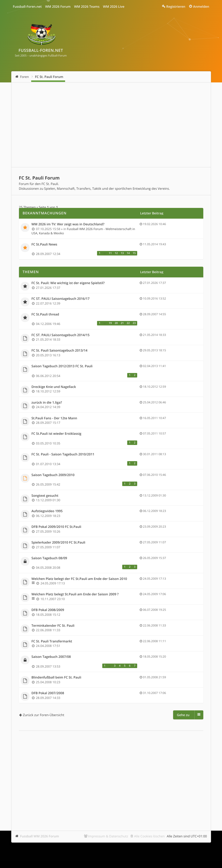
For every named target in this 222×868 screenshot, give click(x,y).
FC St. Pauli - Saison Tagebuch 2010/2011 (63, 454)
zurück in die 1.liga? (47, 403)
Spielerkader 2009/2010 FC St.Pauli (58, 543)
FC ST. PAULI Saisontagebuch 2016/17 (60, 299)
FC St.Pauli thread (45, 314)
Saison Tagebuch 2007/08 (51, 657)
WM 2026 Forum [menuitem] (58, 6)
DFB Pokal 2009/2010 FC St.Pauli (56, 527)
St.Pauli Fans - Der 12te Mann (54, 418)
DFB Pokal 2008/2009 (48, 610)
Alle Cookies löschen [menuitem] (150, 836)
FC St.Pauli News (44, 245)
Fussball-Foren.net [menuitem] (27, 6)
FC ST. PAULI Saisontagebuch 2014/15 (60, 335)
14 (128, 253)
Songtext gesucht (45, 496)
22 (128, 323)
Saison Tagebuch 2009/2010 (53, 475)
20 (116, 323)
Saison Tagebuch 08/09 (49, 558)
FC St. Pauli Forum (49, 77)
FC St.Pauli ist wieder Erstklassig (56, 434)
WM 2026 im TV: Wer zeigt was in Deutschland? (68, 224)
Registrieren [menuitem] (176, 6)
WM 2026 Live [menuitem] (114, 6)
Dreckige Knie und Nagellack (54, 387)
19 (110, 323)
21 (122, 323)
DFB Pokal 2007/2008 (48, 693)
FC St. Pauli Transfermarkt (52, 641)
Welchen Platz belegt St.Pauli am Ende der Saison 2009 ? (75, 594)
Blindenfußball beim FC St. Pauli (56, 678)
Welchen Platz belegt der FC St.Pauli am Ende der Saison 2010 (79, 579)
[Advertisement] (111, 125)
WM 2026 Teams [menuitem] (87, 6)
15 (134, 253)
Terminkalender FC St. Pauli (53, 626)
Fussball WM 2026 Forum (40, 836)
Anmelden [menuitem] (201, 6)
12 (116, 253)
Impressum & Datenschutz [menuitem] (108, 836)
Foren (25, 77)
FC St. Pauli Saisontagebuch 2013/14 (59, 351)
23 (134, 323)
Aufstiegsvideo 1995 (47, 511)
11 (110, 253)
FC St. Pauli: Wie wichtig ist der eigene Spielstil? (68, 283)
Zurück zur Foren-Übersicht (44, 715)
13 (122, 253)
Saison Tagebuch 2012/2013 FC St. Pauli (62, 366)
